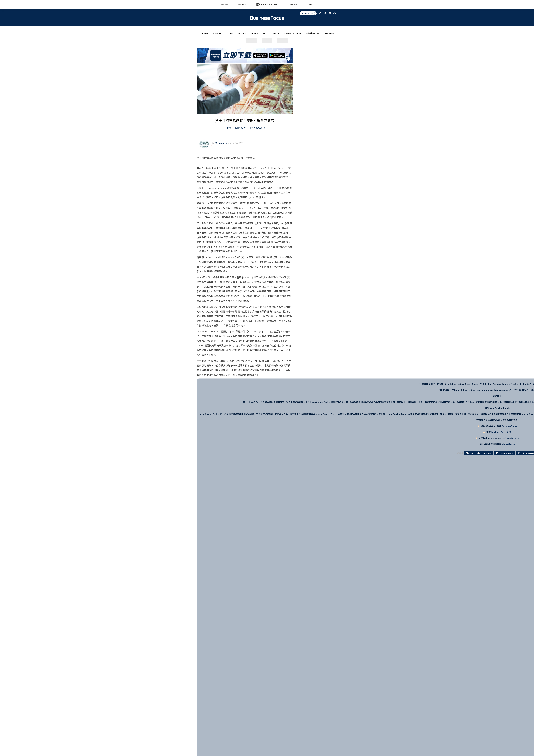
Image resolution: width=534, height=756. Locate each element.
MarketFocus (508, 444)
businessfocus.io (510, 438)
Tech (265, 33)
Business (204, 33)
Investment (218, 33)
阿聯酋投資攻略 (312, 33)
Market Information (292, 33)
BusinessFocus (509, 426)
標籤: (460, 453)
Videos (230, 33)
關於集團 (225, 4)
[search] (320, 13)
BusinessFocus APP (501, 432)
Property (254, 33)
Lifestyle (275, 33)
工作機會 (309, 4)
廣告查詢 (293, 4)
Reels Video (329, 33)
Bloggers (242, 33)
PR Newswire (257, 127)
